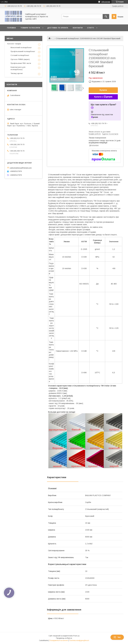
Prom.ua (76, 636)
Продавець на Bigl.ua (64, 638)
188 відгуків (106, 2)
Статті (91, 28)
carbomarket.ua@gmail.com (21, 168)
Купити (103, 90)
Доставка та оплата (58, 28)
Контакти (78, 28)
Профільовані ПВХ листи (21, 63)
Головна (11, 28)
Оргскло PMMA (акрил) (20, 59)
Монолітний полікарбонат (21, 48)
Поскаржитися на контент (59, 640)
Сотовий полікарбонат (20, 55)
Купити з (103, 97)
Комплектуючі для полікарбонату (18, 68)
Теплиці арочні (17, 73)
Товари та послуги (30, 28)
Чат (117, 637)
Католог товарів (14, 44)
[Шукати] (106, 17)
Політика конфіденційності (79, 640)
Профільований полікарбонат (23, 51)
